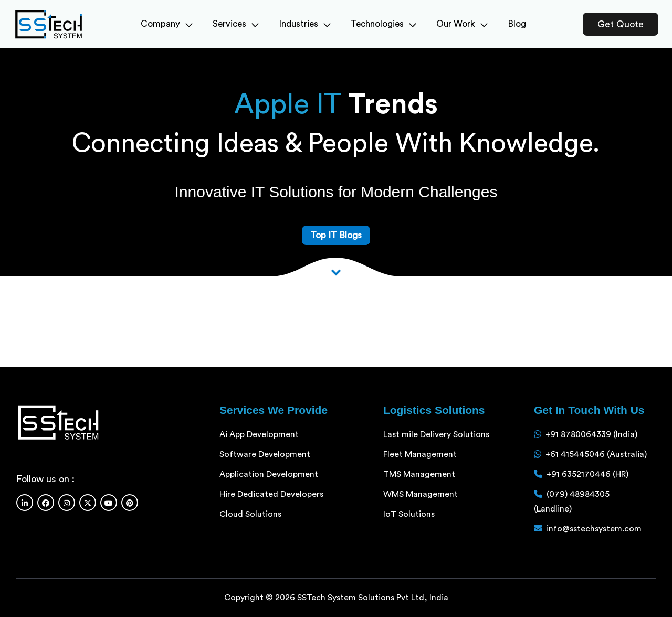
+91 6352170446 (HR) (587, 474)
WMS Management (421, 494)
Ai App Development (259, 434)
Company (167, 24)
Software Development (265, 454)
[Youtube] (109, 503)
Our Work (462, 24)
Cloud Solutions (250, 514)
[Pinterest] (130, 503)
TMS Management (419, 474)
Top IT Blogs (336, 235)
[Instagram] (67, 503)
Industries (305, 24)
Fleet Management (420, 454)
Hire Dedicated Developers (271, 494)
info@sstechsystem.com (594, 529)
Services (236, 24)
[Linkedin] (25, 503)
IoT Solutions (409, 514)
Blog (517, 24)
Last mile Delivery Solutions (436, 434)
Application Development (269, 474)
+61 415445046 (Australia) (596, 454)
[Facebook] (46, 503)
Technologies (384, 24)
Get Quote (621, 24)
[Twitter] (88, 503)
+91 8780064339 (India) (591, 434)
